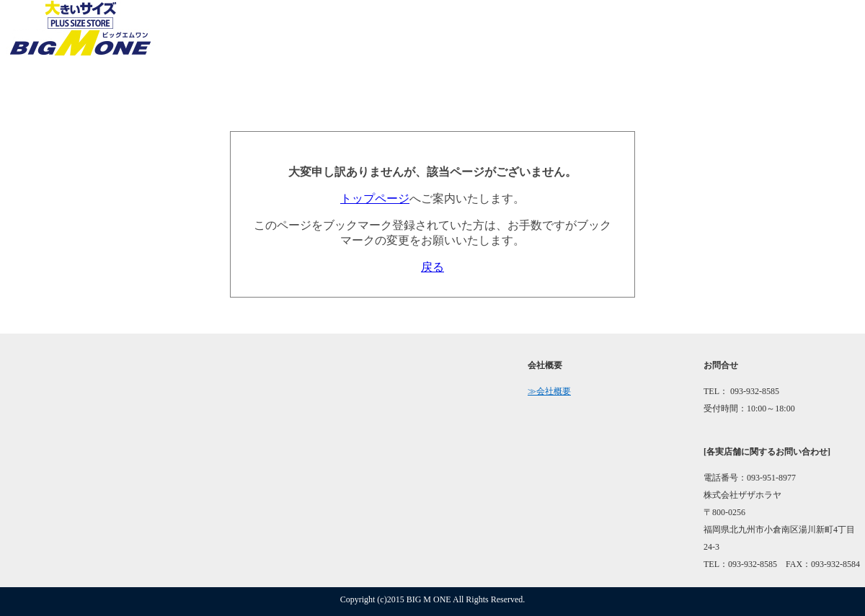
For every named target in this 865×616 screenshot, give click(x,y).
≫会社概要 (549, 391)
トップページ (375, 198)
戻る (432, 267)
